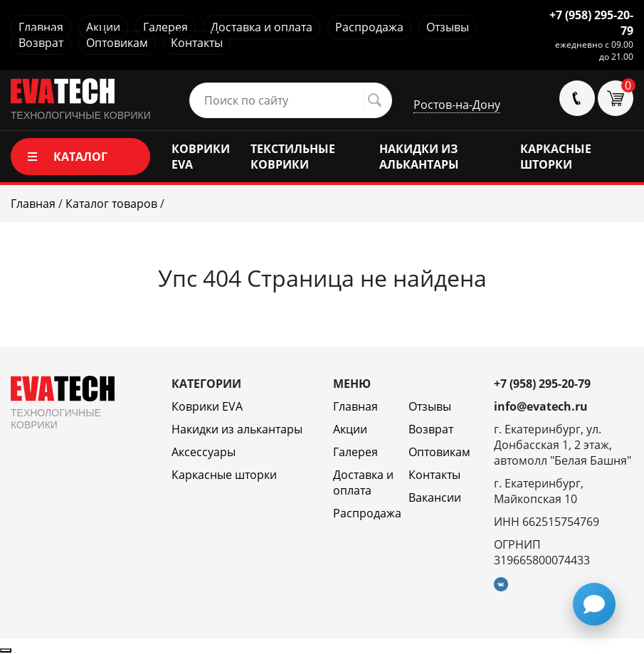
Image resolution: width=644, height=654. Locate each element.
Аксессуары (204, 452)
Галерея (165, 27)
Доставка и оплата (262, 27)
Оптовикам (117, 43)
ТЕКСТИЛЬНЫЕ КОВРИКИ (293, 157)
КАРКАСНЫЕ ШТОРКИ (556, 157)
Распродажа (369, 27)
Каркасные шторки (224, 475)
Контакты (197, 43)
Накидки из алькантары (237, 429)
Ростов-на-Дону (457, 105)
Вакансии (435, 497)
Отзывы (448, 27)
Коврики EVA (207, 406)
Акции (103, 27)
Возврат (41, 43)
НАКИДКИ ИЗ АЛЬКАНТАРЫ (419, 157)
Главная (41, 27)
